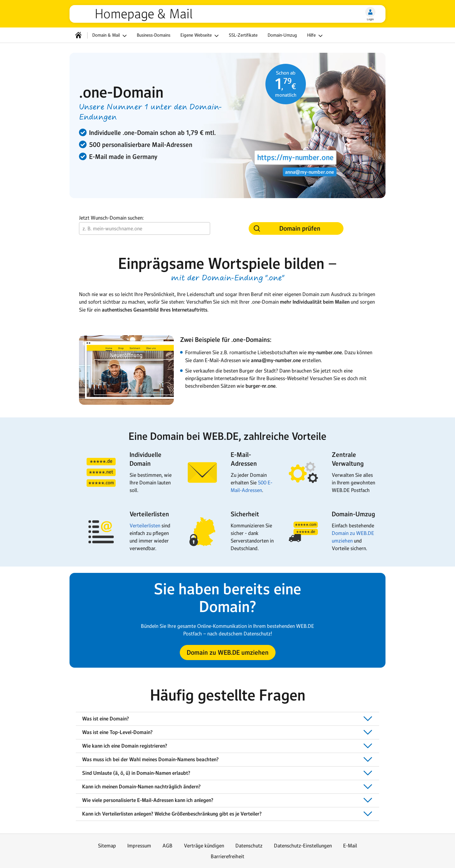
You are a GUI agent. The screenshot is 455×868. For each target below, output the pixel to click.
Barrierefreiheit (227, 856)
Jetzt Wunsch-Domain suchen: (111, 218)
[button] (228, 653)
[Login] (370, 12)
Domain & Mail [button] (110, 36)
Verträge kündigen (204, 846)
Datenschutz (249, 846)
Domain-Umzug (282, 35)
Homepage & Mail (144, 14)
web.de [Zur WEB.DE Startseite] (85, 14)
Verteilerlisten (145, 525)
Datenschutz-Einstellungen (303, 846)
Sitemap (107, 846)
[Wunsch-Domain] (145, 228)
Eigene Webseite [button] (200, 36)
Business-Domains (154, 35)
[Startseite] (78, 35)
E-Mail (350, 846)
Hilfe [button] (316, 36)
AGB (167, 846)
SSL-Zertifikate (243, 35)
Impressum (139, 846)
